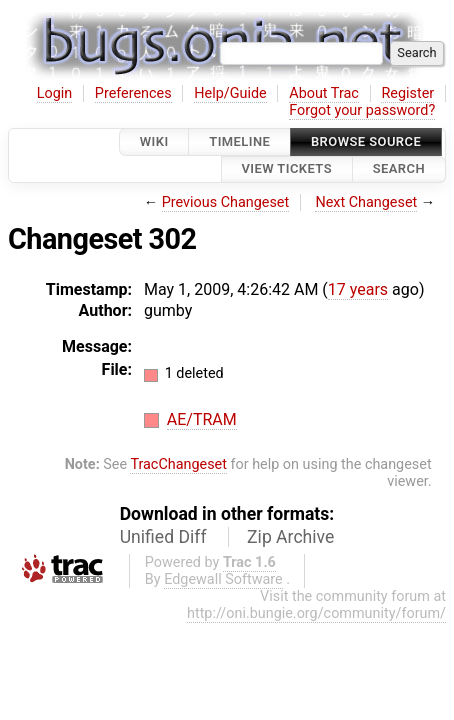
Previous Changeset (226, 202)
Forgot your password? (362, 110)
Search (399, 169)
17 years (358, 289)
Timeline (239, 141)
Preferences (133, 93)
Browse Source (366, 141)
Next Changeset (366, 202)
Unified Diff (163, 537)
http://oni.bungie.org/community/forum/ (316, 613)
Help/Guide (230, 93)
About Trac (324, 93)
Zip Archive (290, 537)
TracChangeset (178, 464)
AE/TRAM (202, 419)
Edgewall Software (223, 579)
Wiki (154, 141)
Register (407, 93)
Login (55, 93)
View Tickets (287, 169)
